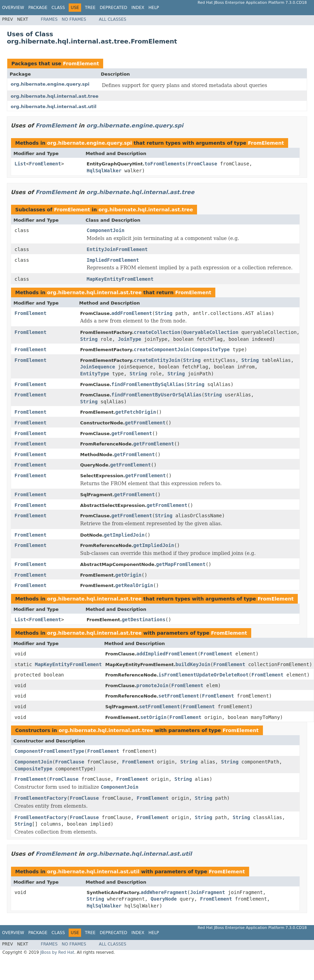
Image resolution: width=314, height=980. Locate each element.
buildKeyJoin (193, 664)
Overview (13, 8)
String (164, 313)
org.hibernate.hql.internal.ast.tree (55, 96)
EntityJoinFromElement (117, 249)
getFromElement (145, 423)
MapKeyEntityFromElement (120, 279)
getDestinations (144, 619)
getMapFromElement (181, 564)
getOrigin (128, 575)
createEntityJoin (157, 360)
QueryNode (164, 899)
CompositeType (211, 349)
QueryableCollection (211, 332)
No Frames (74, 19)
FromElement (81, 64)
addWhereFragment (164, 892)
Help (154, 8)
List (20, 164)
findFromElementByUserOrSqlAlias (156, 395)
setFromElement (179, 696)
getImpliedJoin (124, 535)
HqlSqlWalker (104, 171)
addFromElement (132, 313)
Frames (49, 19)
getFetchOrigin (136, 412)
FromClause (203, 164)
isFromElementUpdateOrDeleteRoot (203, 675)
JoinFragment (208, 892)
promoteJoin (152, 685)
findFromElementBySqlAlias (148, 384)
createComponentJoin (161, 349)
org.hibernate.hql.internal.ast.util (53, 107)
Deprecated (114, 8)
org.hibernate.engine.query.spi (50, 84)
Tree (90, 8)
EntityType (95, 374)
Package (38, 8)
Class (58, 8)
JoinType (130, 339)
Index (138, 8)
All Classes (113, 19)
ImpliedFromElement (113, 260)
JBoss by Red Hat (57, 952)
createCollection (157, 332)
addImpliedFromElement (167, 654)
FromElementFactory (41, 798)
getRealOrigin (134, 585)
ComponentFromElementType (49, 751)
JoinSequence (97, 367)
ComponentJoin (106, 230)
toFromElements (165, 164)
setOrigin (154, 717)
